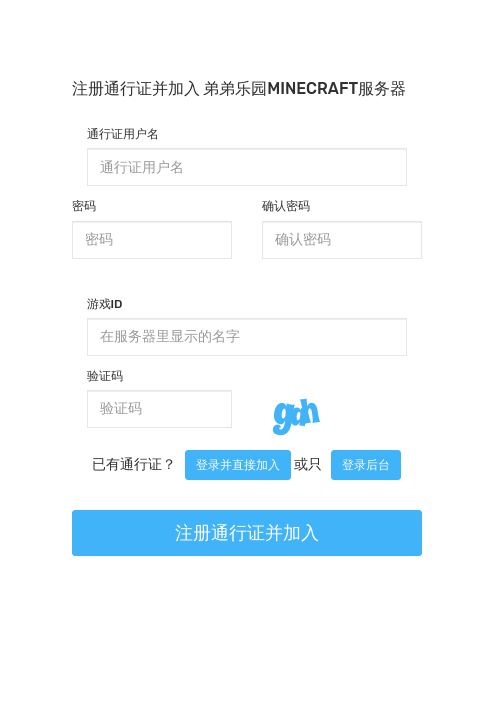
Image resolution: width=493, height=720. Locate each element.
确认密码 (286, 206)
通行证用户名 (123, 134)
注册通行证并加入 (247, 533)
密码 (84, 206)
